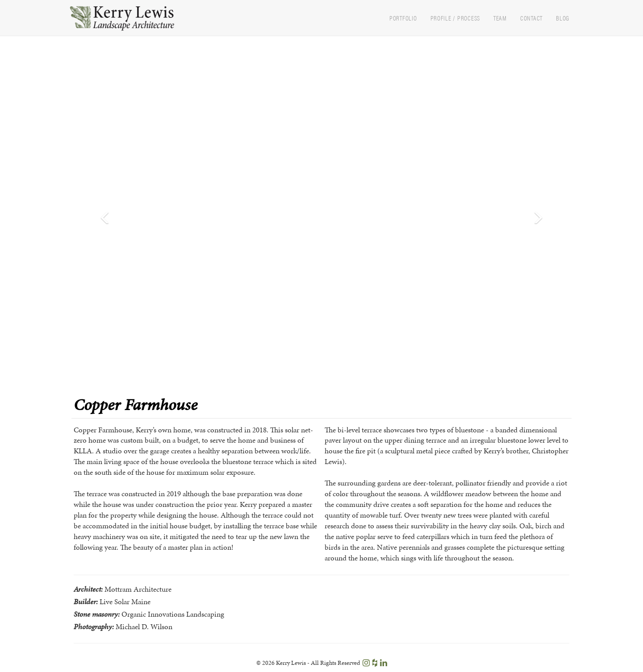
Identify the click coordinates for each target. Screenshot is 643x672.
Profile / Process (455, 18)
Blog (563, 18)
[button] (103, 216)
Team (500, 18)
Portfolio (403, 18)
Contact (531, 18)
